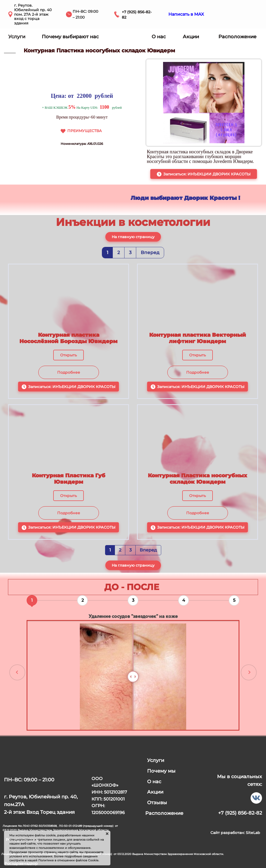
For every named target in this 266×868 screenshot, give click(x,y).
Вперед (150, 252)
